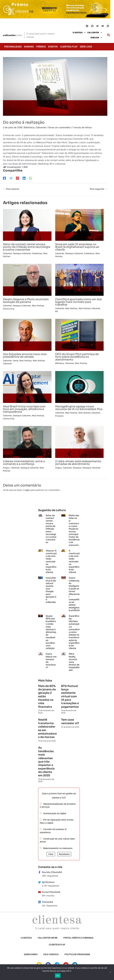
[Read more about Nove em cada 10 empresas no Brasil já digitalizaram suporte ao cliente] (79, 225)
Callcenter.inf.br (48, 938)
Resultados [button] (64, 854)
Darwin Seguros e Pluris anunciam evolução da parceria (26, 301)
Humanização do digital (55, 813)
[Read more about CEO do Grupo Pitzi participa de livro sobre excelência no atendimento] (79, 335)
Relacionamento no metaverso (58, 848)
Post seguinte (98, 189)
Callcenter (95, 33)
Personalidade (13, 47)
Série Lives (86, 47)
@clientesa (48, 882)
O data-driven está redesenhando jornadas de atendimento (78, 463)
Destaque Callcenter (22, 253)
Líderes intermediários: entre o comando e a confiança (24, 463)
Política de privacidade (77, 954)
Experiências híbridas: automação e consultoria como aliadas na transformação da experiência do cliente (74, 632)
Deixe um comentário (59, 127)
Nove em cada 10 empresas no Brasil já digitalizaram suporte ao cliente (77, 247)
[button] (108, 35)
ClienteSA (79, 33)
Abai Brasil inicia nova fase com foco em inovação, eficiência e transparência (24, 409)
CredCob (96, 38)
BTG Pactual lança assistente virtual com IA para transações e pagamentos (70, 696)
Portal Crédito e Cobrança (78, 938)
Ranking (29, 47)
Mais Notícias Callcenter (89, 308)
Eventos (53, 47)
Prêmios (41, 47)
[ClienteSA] (39, 902)
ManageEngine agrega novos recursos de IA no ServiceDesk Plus (79, 408)
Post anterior (11, 189)
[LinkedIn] (24, 178)
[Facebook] (4, 178)
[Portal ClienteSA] (39, 892)
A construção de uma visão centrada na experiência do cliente (74, 562)
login (27, 490)
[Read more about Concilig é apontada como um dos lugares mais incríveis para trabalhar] (79, 280)
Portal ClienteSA (51, 892)
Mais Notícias (38, 306)
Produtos (59, 416)
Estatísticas (37, 253)
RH (56, 311)
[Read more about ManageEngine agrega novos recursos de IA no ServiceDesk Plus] (79, 387)
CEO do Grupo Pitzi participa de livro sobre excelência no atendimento (77, 357)
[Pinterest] (18, 178)
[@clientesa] (39, 882)
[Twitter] (11, 178)
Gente (16, 361)
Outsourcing (9, 309)
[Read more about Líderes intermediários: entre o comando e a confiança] (27, 442)
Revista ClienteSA (52, 872)
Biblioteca (29, 127)
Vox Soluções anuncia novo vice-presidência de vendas (25, 355)
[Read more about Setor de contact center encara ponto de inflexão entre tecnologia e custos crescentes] (27, 225)
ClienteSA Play (69, 47)
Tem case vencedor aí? (70, 721)
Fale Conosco (51, 954)
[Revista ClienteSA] (39, 872)
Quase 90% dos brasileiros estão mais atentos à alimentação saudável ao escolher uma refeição (51, 632)
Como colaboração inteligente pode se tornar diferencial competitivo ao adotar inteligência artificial (74, 594)
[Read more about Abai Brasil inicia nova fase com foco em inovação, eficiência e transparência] (27, 387)
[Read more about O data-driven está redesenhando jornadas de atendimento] (79, 442)
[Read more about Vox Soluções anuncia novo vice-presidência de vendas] (27, 335)
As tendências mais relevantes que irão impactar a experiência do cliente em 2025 (46, 762)
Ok (58, 976)
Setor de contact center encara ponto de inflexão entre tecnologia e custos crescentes (27, 247)
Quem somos (31, 954)
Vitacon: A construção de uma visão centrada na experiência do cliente (51, 562)
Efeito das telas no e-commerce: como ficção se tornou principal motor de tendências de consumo (74, 530)
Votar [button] (51, 854)
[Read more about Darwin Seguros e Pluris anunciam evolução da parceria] (27, 280)
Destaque (77, 468)
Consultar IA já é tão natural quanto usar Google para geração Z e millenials (51, 590)
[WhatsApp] (31, 178)
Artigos (6, 468)
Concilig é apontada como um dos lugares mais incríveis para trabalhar (79, 302)
